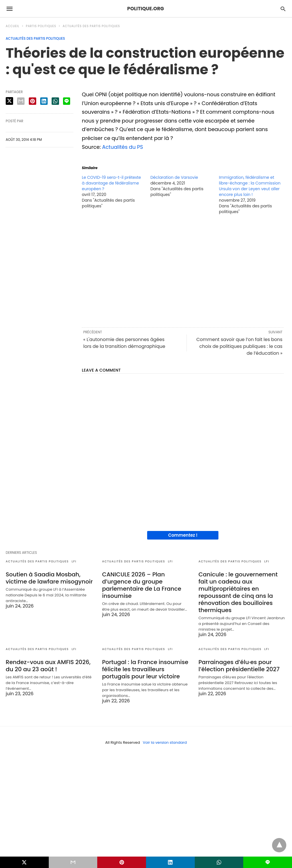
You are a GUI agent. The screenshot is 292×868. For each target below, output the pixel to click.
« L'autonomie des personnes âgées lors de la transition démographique (124, 343)
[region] (183, 270)
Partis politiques (41, 26)
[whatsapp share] (55, 101)
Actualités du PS (123, 147)
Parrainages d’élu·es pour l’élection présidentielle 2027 (239, 666)
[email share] (21, 101)
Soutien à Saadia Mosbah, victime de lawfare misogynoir (49, 578)
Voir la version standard (165, 742)
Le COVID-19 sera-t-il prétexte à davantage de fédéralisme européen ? (111, 183)
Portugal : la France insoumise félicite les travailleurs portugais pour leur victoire (145, 669)
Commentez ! (183, 535)
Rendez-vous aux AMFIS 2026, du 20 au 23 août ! (48, 666)
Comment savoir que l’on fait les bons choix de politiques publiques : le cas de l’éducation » (239, 346)
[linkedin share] (44, 101)
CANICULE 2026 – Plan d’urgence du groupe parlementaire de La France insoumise (142, 585)
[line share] (67, 101)
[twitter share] (9, 101)
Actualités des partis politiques (91, 26)
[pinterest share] (33, 101)
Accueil (13, 26)
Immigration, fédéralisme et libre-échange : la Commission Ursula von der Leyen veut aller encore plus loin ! (250, 186)
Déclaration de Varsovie (174, 177)
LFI (74, 561)
